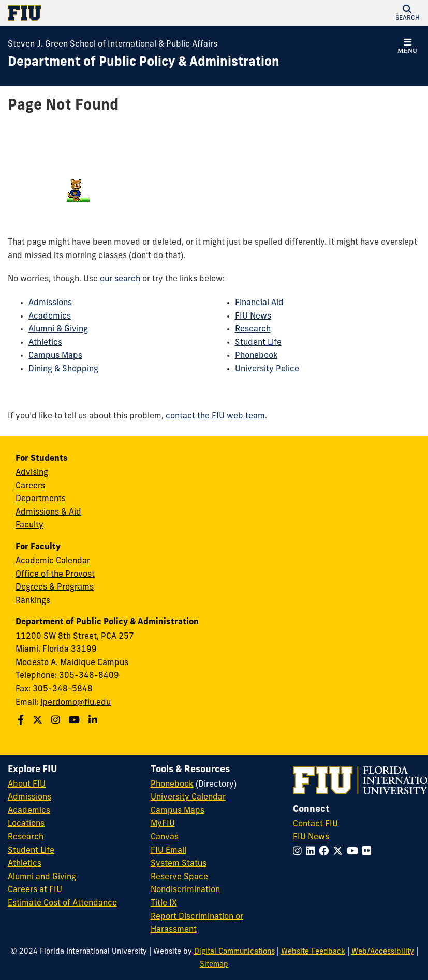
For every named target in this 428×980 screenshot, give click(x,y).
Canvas (165, 837)
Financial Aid (259, 303)
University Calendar (188, 797)
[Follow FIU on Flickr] (369, 852)
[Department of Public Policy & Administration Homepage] (144, 63)
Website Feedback (313, 952)
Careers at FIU (35, 890)
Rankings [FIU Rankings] (33, 601)
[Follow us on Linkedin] (94, 721)
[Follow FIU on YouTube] (355, 852)
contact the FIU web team (215, 416)
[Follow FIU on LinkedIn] (312, 852)
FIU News (253, 316)
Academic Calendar (53, 561)
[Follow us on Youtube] (75, 721)
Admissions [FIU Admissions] (29, 797)
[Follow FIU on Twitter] (340, 852)
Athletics (45, 343)
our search (120, 279)
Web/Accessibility (383, 952)
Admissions (50, 303)
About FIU (27, 785)
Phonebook (256, 356)
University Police (267, 369)
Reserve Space (179, 877)
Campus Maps (55, 356)
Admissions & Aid (48, 512)
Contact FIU (315, 824)
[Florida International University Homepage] (111, 13)
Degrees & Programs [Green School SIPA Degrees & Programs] (55, 587)
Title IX (164, 903)
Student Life (258, 343)
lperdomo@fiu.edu (76, 703)
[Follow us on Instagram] (57, 721)
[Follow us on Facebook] (22, 721)
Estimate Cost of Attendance (62, 903)
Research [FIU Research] (26, 837)
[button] (407, 13)
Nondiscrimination (185, 890)
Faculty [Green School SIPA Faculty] (29, 525)
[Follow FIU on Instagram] (299, 852)
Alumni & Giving (58, 329)
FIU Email (168, 851)
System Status (179, 864)
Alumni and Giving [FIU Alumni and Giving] (42, 877)
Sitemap (214, 965)
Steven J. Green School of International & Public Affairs (113, 44)
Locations (26, 824)
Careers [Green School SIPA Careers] (30, 486)
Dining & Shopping (63, 369)
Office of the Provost (55, 575)
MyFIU (163, 824)
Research (253, 329)
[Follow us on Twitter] (39, 721)
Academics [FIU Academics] (29, 811)
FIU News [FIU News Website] (311, 837)
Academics (50, 316)
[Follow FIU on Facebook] (326, 852)
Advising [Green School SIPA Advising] (32, 473)
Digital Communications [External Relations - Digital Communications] (234, 952)
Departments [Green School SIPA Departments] (41, 499)
